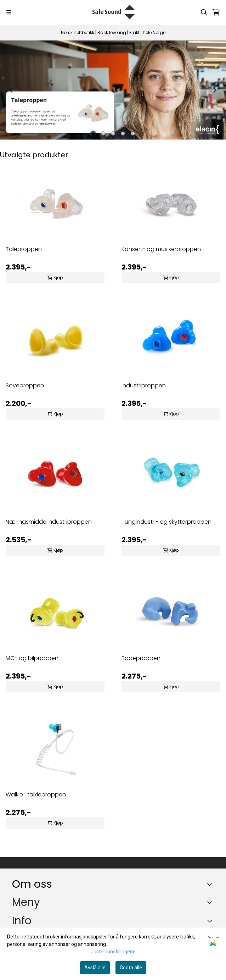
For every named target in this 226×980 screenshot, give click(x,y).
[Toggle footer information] (211, 884)
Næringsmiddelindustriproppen (49, 522)
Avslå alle (95, 968)
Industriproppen (144, 385)
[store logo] (113, 12)
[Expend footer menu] (211, 902)
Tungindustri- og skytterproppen (166, 522)
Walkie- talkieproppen (36, 794)
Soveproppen (25, 385)
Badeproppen (141, 658)
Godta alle (131, 968)
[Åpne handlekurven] (216, 12)
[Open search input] (204, 12)
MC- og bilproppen (32, 658)
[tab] (93, 134)
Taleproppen (24, 249)
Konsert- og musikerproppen (161, 249)
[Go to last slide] (11, 90)
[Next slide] (215, 90)
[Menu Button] (9, 12)
